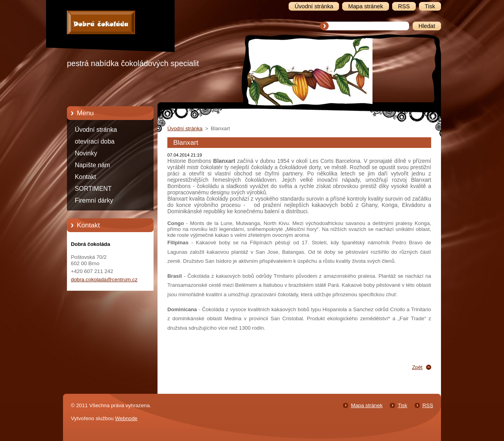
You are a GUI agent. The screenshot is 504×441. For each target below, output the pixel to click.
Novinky (86, 153)
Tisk (402, 405)
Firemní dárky (94, 200)
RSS (428, 405)
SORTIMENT (93, 189)
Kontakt (85, 177)
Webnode (126, 418)
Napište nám (92, 165)
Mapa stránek (367, 405)
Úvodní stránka (96, 130)
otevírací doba (95, 141)
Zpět (417, 367)
